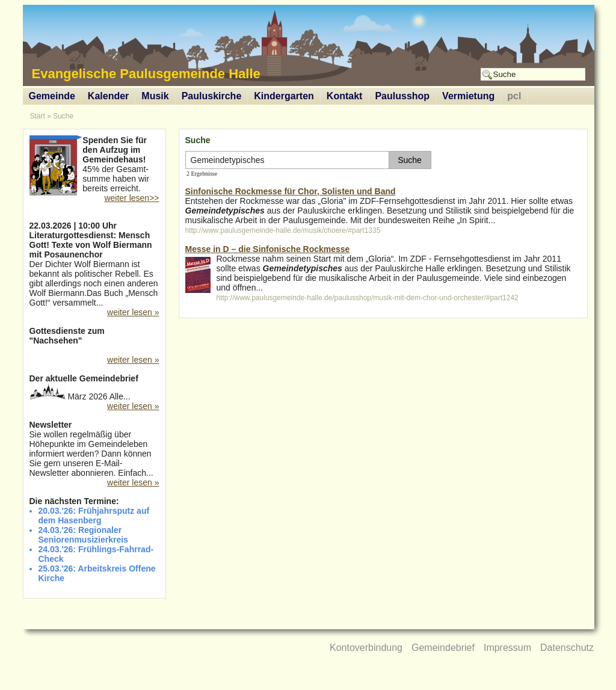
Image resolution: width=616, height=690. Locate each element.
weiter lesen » (133, 312)
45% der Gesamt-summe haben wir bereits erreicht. (94, 165)
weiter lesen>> (131, 198)
